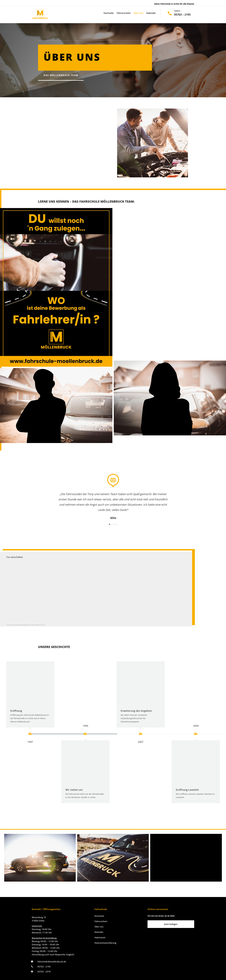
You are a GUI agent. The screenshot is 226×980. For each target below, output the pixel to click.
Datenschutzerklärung (105, 943)
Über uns (138, 13)
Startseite (109, 13)
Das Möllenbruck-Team (61, 75)
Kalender (151, 13)
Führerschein (124, 13)
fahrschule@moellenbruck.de (52, 962)
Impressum (100, 937)
